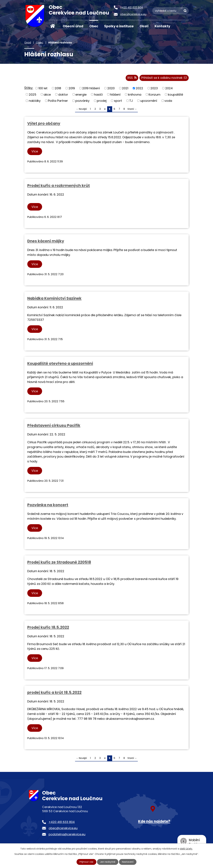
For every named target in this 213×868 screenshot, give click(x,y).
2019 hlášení (91, 89)
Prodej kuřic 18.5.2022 (48, 628)
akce (47, 95)
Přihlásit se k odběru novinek (164, 78)
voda (168, 101)
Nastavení (128, 862)
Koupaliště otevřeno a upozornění (60, 364)
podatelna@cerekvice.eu (67, 835)
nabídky (35, 101)
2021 (125, 89)
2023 (154, 89)
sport (118, 101)
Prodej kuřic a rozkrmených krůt (59, 186)
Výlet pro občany (44, 124)
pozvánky (82, 101)
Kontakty (162, 26)
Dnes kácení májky (46, 242)
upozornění (149, 101)
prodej (102, 101)
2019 (72, 89)
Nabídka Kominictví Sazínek (54, 299)
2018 (58, 89)
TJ (131, 101)
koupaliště (175, 95)
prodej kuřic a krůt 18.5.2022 (54, 693)
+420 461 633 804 (62, 822)
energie (81, 95)
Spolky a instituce (119, 26)
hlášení (115, 95)
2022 (139, 89)
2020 (111, 89)
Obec (94, 26)
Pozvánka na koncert (48, 505)
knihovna (135, 95)
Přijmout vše (86, 862)
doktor (63, 95)
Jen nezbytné (108, 862)
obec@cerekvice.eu (63, 829)
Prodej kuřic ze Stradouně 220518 (59, 563)
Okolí (144, 26)
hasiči (98, 95)
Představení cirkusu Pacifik (54, 426)
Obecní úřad (73, 26)
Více (35, 152)
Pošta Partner (58, 101)
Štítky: (29, 88)
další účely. (186, 849)
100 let (43, 89)
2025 (33, 95)
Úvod (53, 26)
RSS (131, 78)
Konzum (155, 95)
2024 (169, 89)
